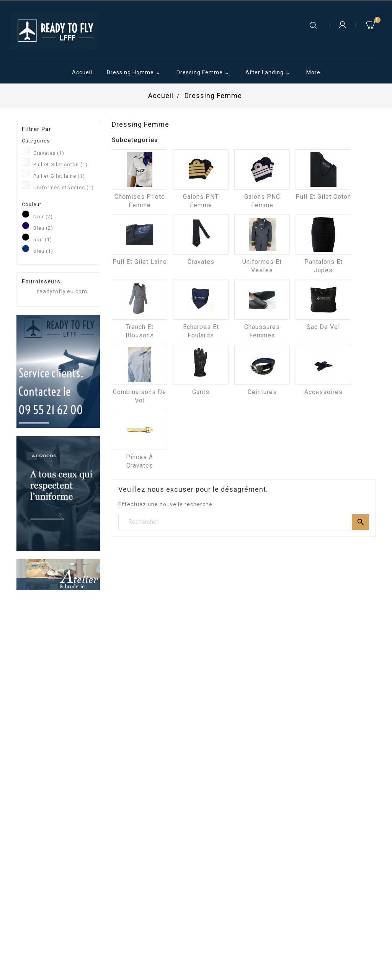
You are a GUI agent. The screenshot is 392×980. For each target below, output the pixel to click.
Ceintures (262, 392)
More (313, 72)
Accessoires (323, 392)
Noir (43, 217)
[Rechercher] (244, 522)
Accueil (82, 72)
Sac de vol (323, 327)
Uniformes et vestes (64, 187)
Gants (201, 392)
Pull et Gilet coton (60, 164)
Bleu (43, 228)
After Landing (269, 73)
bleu (43, 251)
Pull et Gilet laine (59, 176)
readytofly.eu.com (62, 291)
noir (43, 240)
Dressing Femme (204, 73)
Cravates (49, 153)
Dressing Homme (134, 73)
